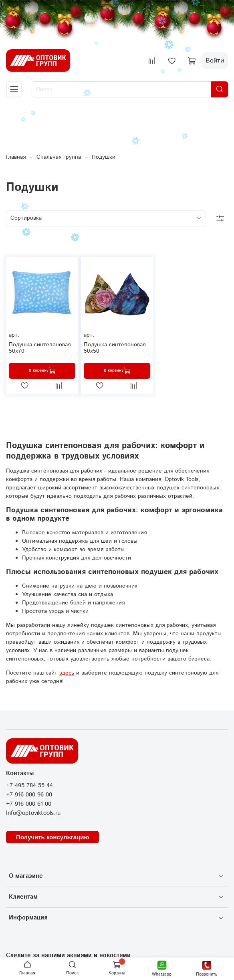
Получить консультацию (52, 837)
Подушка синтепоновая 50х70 (40, 348)
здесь (67, 673)
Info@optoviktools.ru (33, 813)
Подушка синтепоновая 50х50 (115, 348)
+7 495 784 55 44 (29, 786)
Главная (16, 157)
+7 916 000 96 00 (29, 795)
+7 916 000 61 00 (29, 804)
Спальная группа (59, 157)
